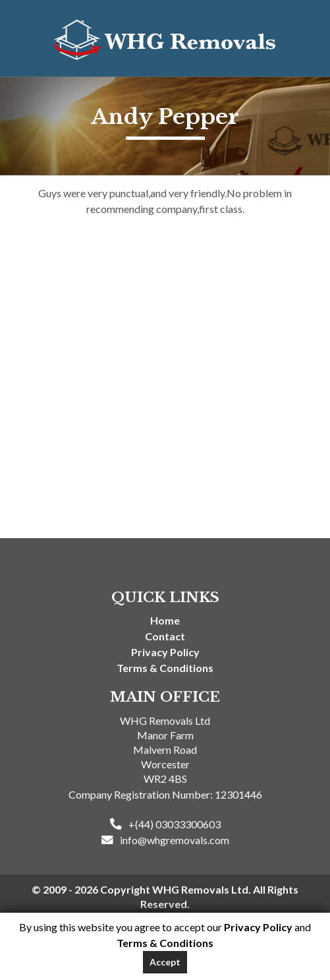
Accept (165, 962)
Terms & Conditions (165, 668)
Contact (165, 636)
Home (165, 620)
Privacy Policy (165, 652)
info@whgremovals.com (175, 840)
